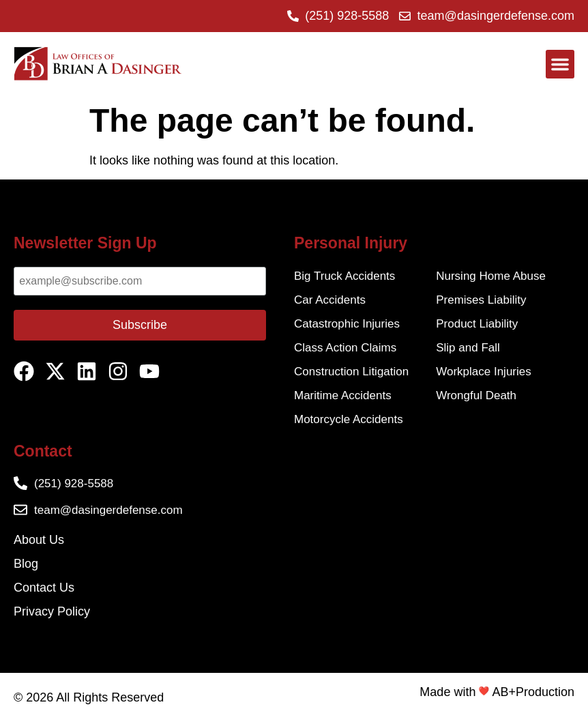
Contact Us (44, 588)
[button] (560, 64)
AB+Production (533, 692)
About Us (39, 540)
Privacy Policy (52, 611)
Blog (26, 564)
